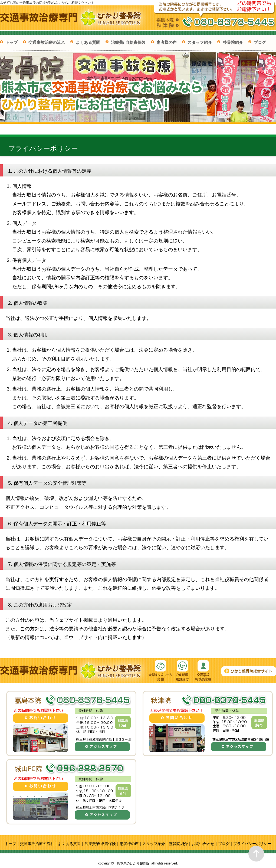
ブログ (260, 42)
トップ (11, 42)
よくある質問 (88, 42)
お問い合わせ (203, 844)
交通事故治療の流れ (47, 42)
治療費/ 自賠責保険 (128, 42)
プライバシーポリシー (252, 844)
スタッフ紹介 (200, 42)
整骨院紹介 (233, 42)
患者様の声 (167, 42)
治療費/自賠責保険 (100, 844)
